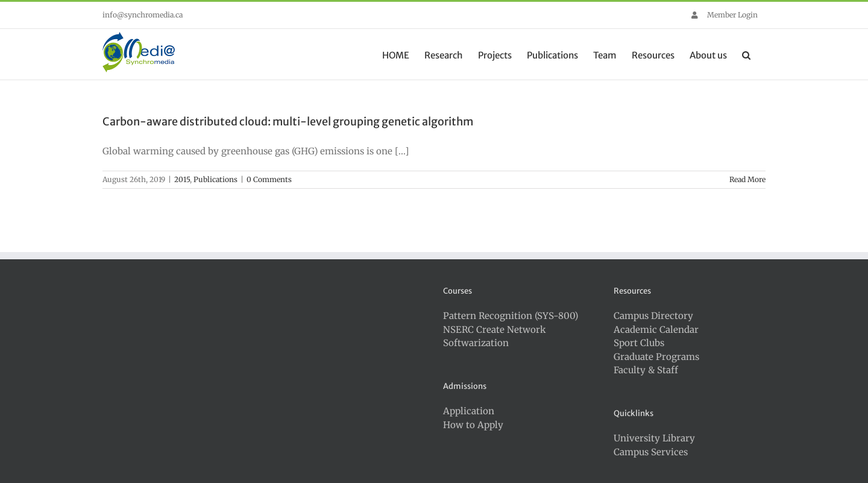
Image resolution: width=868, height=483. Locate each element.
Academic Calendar (656, 330)
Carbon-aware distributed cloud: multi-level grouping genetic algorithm (288, 122)
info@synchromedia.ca (143, 15)
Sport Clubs (639, 343)
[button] (746, 54)
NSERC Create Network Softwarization (495, 336)
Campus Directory (653, 316)
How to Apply (473, 425)
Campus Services (651, 452)
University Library (654, 438)
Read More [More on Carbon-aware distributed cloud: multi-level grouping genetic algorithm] (747, 179)
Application (469, 411)
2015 (182, 179)
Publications (215, 179)
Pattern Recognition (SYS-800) (511, 316)
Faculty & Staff (646, 370)
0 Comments (269, 179)
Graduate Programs (656, 357)
